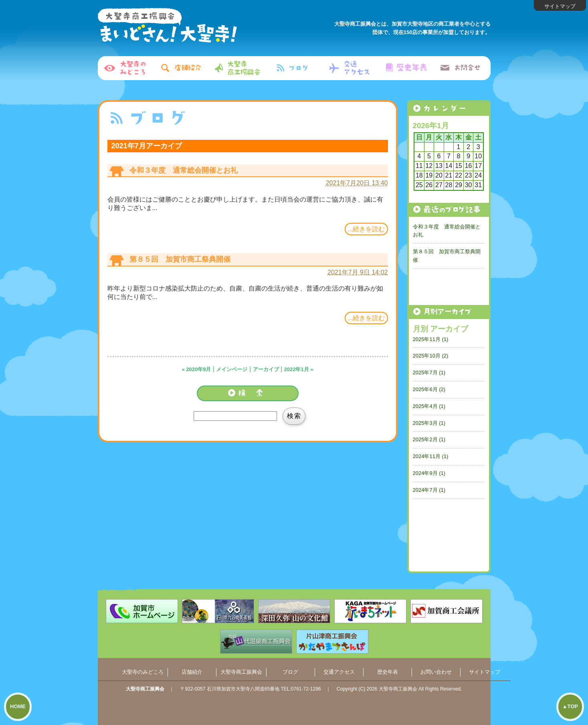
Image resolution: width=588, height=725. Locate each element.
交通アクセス (339, 672)
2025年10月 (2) (431, 356)
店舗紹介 (192, 672)
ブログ (290, 672)
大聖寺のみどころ (143, 672)
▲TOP (570, 706)
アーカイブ (266, 369)
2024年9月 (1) (429, 473)
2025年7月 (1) (429, 373)
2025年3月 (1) (429, 423)
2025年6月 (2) (429, 389)
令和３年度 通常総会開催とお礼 (184, 170)
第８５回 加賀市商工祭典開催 (180, 259)
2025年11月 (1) (431, 339)
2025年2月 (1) (429, 439)
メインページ (232, 369)
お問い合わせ (436, 672)
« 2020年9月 (196, 369)
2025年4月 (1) (429, 406)
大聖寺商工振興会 (241, 672)
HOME (18, 706)
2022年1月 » (299, 369)
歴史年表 (388, 672)
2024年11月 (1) (431, 456)
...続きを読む (366, 229)
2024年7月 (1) (429, 490)
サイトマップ (560, 6)
